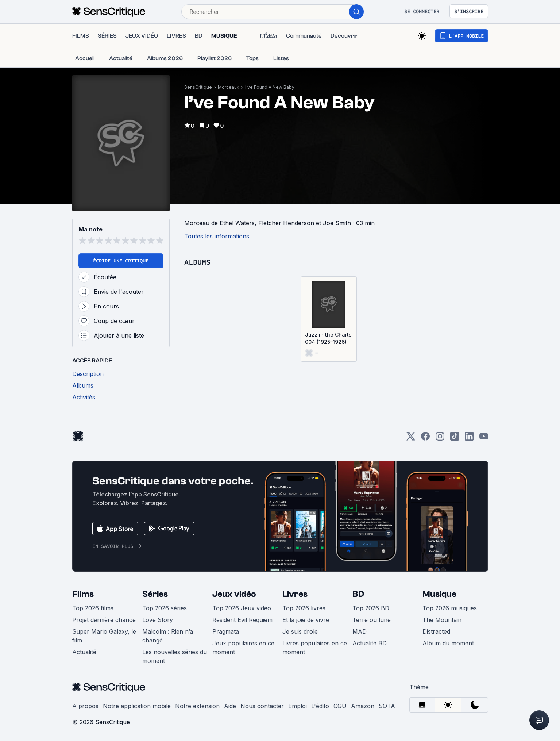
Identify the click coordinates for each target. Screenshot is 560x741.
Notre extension (197, 706)
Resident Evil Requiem (242, 620)
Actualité (84, 652)
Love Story (158, 620)
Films (83, 594)
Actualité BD (370, 643)
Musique (439, 594)
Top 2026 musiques (450, 608)
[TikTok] (455, 439)
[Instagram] (440, 439)
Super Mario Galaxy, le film (104, 636)
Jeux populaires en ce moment (243, 648)
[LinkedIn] (469, 439)
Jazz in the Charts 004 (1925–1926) (328, 338)
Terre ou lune (372, 620)
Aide (230, 706)
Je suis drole (300, 631)
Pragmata (226, 631)
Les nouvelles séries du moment (175, 656)
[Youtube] (484, 439)
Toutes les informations (217, 236)
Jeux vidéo (234, 594)
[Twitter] (411, 439)
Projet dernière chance (104, 620)
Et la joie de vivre (306, 620)
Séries (155, 594)
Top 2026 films (93, 608)
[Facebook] (425, 439)
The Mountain (442, 620)
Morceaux (229, 87)
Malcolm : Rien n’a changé (168, 636)
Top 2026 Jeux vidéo (242, 608)
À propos (85, 706)
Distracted (436, 631)
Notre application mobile (137, 706)
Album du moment (448, 643)
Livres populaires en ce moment (315, 648)
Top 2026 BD (371, 608)
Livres (295, 594)
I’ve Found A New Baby (270, 87)
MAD (360, 631)
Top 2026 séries (165, 608)
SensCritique (198, 87)
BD (358, 594)
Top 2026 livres (304, 608)
